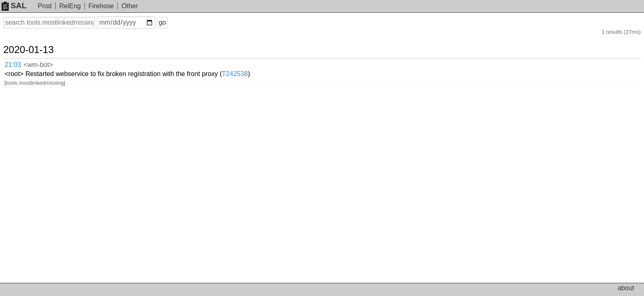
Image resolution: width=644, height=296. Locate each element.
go (172, 22)
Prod (45, 6)
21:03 (21, 56)
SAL (14, 6)
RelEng (70, 6)
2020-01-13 (38, 42)
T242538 (289, 55)
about (626, 288)
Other (130, 6)
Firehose (101, 6)
